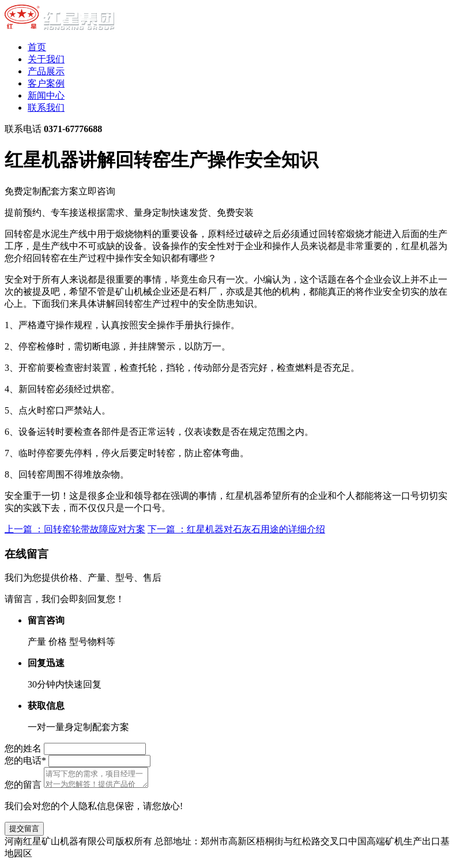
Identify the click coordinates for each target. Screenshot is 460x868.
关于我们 (46, 59)
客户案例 (46, 83)
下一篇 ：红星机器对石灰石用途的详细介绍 (236, 529)
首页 (37, 47)
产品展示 (46, 71)
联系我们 (46, 108)
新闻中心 (46, 95)
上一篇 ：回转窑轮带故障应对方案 (75, 529)
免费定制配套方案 (60, 191)
